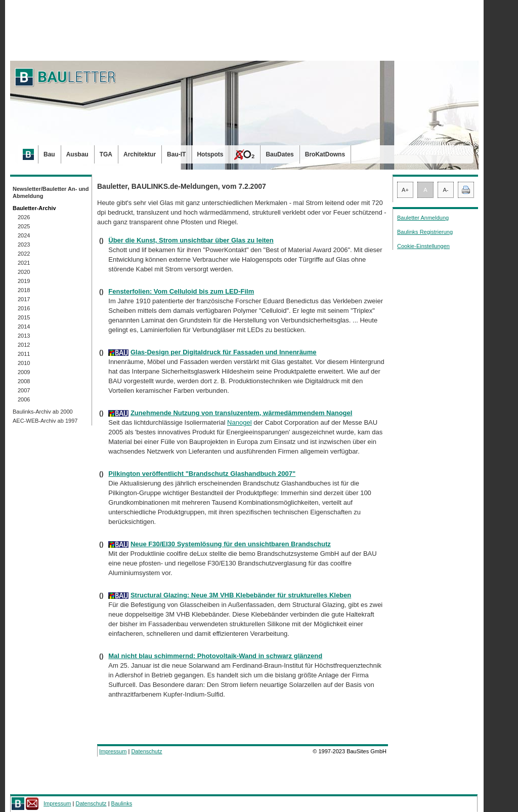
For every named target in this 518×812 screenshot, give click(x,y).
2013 (24, 336)
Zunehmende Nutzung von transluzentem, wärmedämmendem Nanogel (241, 413)
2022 (24, 254)
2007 (24, 390)
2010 (24, 363)
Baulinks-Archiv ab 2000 (43, 412)
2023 (24, 245)
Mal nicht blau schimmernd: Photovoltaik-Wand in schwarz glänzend (215, 656)
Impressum (113, 751)
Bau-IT (176, 154)
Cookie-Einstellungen (423, 246)
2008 (24, 381)
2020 (24, 272)
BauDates (279, 154)
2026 (24, 217)
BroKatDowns (325, 154)
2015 (24, 317)
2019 (24, 281)
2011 (24, 354)
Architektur (140, 154)
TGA (106, 154)
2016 (24, 308)
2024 (24, 235)
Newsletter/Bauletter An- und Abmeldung (51, 192)
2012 (24, 345)
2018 (24, 290)
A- (446, 190)
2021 (24, 263)
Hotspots (210, 154)
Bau (49, 154)
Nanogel (239, 422)
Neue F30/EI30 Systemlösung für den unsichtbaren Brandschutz (231, 544)
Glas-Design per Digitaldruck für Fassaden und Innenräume (224, 352)
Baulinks (122, 803)
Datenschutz (146, 751)
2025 (24, 226)
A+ (405, 190)
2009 (24, 372)
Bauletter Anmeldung (423, 218)
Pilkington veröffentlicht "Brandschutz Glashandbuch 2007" (202, 474)
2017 (24, 299)
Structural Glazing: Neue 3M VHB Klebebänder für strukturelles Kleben (241, 595)
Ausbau (77, 154)
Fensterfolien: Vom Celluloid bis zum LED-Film (181, 291)
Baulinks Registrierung (425, 232)
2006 (24, 399)
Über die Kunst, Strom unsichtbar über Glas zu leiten (191, 240)
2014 (24, 327)
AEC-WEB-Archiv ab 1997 (45, 421)
